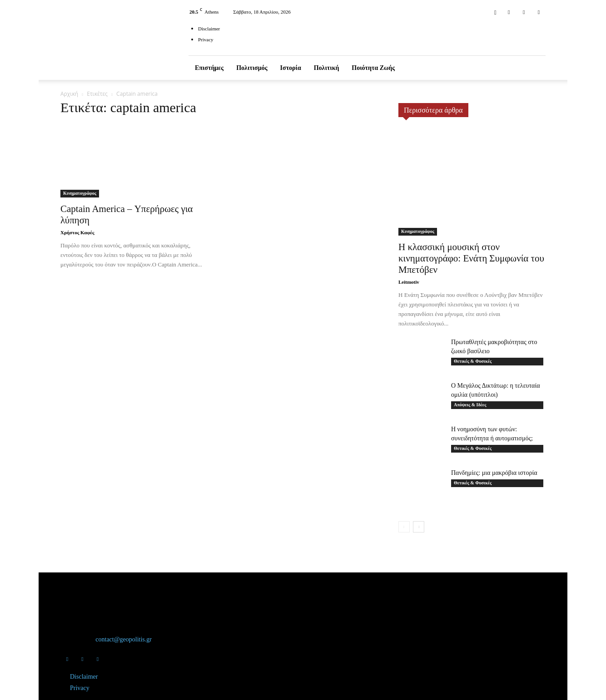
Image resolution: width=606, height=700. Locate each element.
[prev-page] (404, 527)
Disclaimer (209, 29)
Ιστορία (291, 68)
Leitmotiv (409, 282)
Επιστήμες (209, 68)
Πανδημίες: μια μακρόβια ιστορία (494, 473)
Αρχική (69, 94)
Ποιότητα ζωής (373, 68)
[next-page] (419, 527)
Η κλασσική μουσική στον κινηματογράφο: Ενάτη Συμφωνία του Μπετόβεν (471, 258)
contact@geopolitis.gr (124, 639)
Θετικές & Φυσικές (473, 361)
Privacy (206, 39)
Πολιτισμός (252, 68)
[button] (495, 12)
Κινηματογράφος (80, 193)
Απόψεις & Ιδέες (470, 405)
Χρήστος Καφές (77, 232)
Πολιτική (327, 68)
